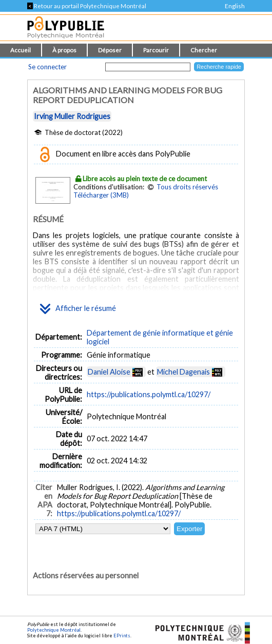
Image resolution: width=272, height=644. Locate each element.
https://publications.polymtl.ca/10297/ (149, 394)
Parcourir (156, 50)
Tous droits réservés (187, 187)
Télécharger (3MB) (101, 195)
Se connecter (47, 67)
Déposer (110, 50)
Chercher (204, 50)
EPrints (122, 636)
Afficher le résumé (78, 309)
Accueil (21, 50)
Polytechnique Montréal (54, 630)
